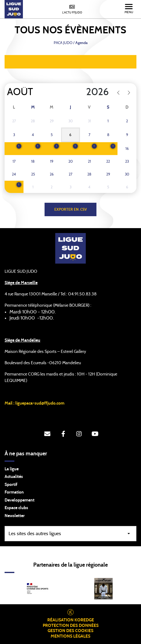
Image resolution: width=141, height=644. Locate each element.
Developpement (20, 500)
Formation (14, 492)
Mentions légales (70, 636)
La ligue (12, 469)
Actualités (14, 477)
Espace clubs (16, 508)
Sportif (11, 485)
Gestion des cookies (70, 631)
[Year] (87, 92)
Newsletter (15, 516)
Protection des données (71, 626)
